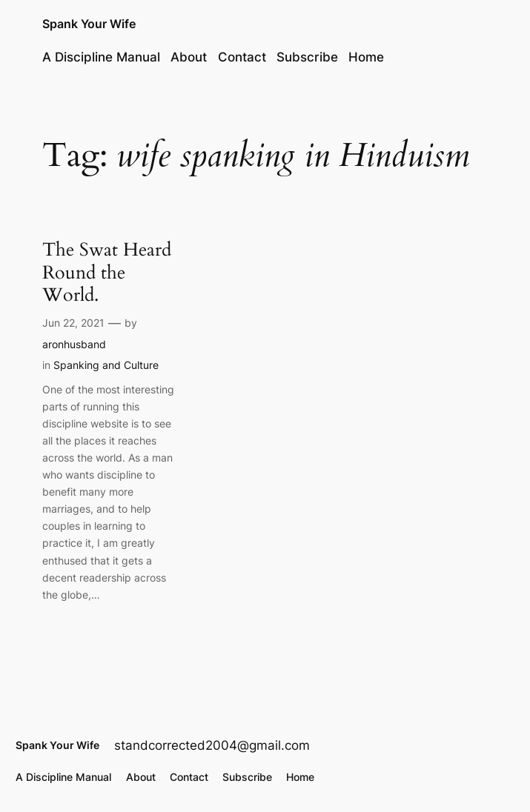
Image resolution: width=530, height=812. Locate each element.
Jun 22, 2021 (73, 323)
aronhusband (74, 344)
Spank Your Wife (89, 24)
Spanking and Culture (106, 365)
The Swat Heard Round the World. (107, 272)
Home (366, 57)
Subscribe (307, 57)
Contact (242, 57)
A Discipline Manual (101, 57)
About (189, 57)
